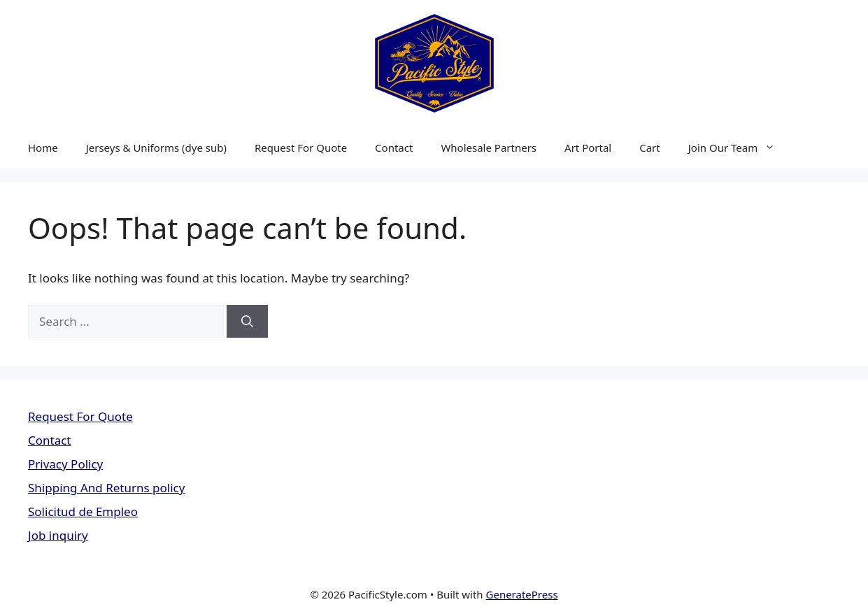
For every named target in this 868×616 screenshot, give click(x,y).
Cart (650, 148)
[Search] (247, 322)
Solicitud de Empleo (83, 511)
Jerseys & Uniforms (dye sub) (156, 148)
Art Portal (588, 148)
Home (43, 148)
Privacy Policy (65, 464)
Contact (394, 148)
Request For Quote (301, 148)
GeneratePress (522, 594)
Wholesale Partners (489, 148)
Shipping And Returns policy (106, 488)
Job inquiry (58, 535)
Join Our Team (739, 148)
